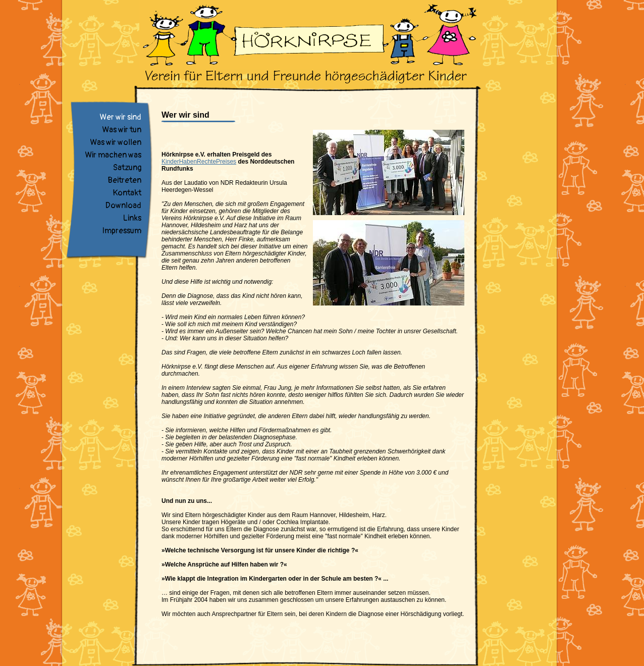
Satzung (127, 168)
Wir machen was (113, 155)
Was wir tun (122, 130)
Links (132, 218)
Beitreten (124, 180)
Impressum (122, 231)
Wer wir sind (120, 117)
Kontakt (127, 193)
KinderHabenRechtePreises (199, 162)
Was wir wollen (116, 142)
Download (123, 206)
